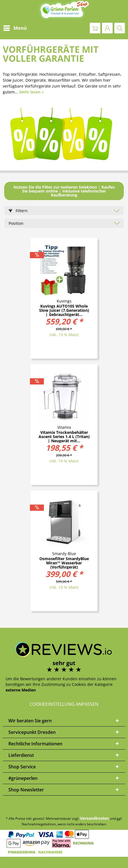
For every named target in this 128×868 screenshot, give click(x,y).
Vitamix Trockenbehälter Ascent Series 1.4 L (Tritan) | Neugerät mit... (64, 437)
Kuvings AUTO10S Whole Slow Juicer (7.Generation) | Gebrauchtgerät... (64, 310)
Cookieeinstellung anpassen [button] (64, 704)
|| (64, 191)
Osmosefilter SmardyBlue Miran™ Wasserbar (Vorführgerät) (64, 563)
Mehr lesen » (32, 92)
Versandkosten (94, 818)
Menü (15, 27)
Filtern (18, 211)
